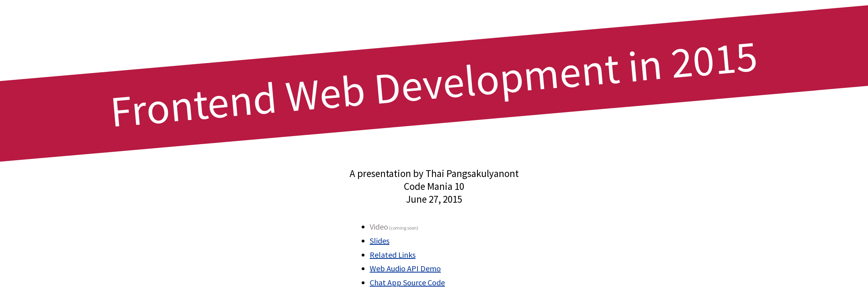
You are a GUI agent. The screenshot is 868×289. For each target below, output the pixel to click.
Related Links (393, 255)
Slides (380, 241)
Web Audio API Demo (405, 268)
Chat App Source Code (407, 282)
